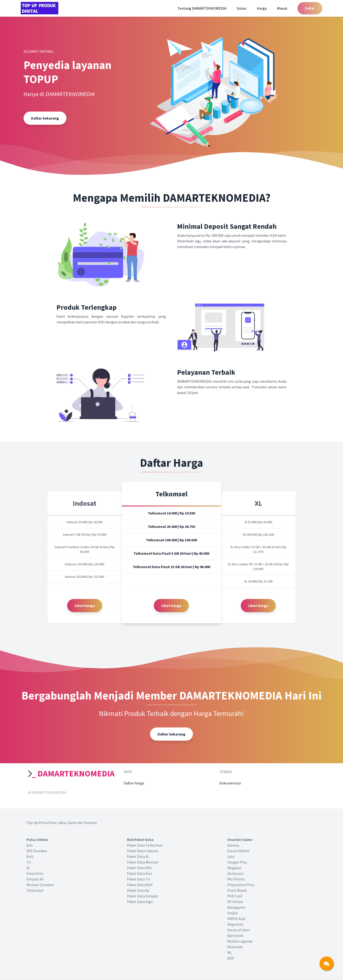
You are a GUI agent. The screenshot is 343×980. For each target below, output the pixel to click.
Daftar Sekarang (45, 118)
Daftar (310, 8)
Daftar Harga (134, 783)
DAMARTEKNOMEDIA (71, 774)
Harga (262, 8)
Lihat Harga (85, 606)
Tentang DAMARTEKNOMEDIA (202, 8)
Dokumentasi (230, 783)
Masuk (282, 8)
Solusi (242, 8)
